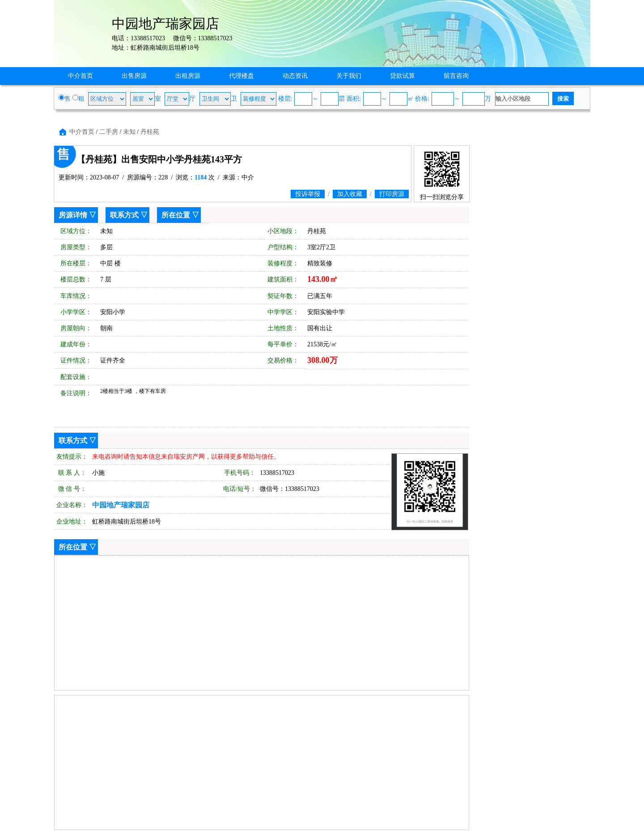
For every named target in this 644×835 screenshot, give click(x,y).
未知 (129, 132)
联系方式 (124, 215)
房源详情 (73, 215)
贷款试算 (402, 76)
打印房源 (392, 194)
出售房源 (134, 76)
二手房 (109, 132)
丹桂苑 (150, 132)
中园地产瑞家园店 (121, 505)
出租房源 (188, 76)
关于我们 (349, 76)
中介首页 (80, 76)
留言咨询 (456, 76)
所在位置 (176, 215)
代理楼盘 (241, 76)
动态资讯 (295, 76)
